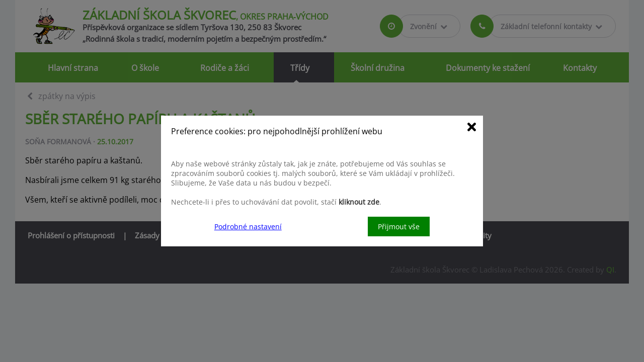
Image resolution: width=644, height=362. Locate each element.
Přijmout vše (399, 227)
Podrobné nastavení (248, 227)
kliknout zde (359, 202)
